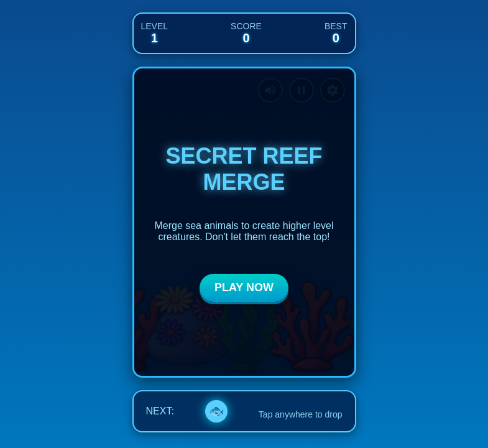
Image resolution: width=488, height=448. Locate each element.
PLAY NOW (244, 287)
